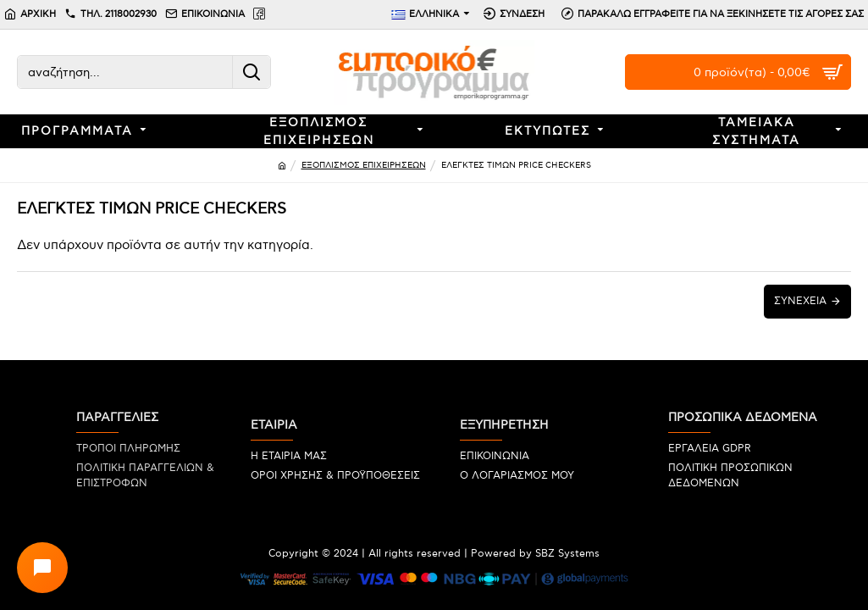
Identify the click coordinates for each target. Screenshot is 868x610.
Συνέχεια (800, 301)
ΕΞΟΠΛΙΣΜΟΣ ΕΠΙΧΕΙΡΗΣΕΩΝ (364, 165)
